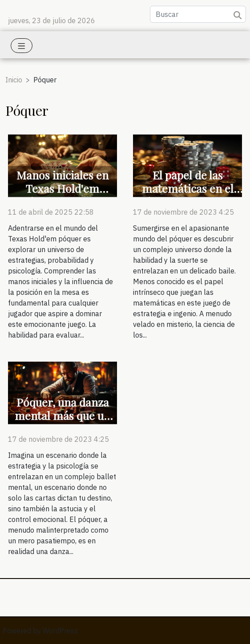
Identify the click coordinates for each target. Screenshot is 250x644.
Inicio (14, 80)
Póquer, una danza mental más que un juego (62, 415)
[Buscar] (198, 14)
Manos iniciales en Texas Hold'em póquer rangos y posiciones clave (62, 195)
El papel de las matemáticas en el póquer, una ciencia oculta (187, 195)
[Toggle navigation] (22, 46)
